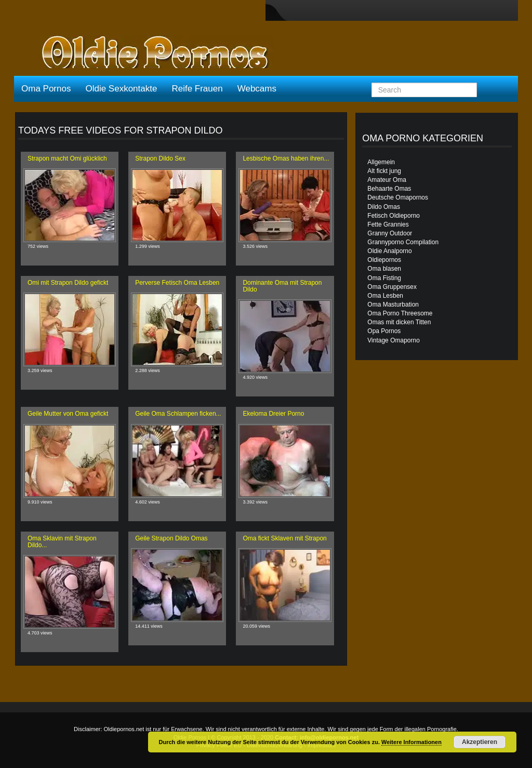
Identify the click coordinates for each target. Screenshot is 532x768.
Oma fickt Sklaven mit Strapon (284, 538)
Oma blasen (384, 269)
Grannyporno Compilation (403, 242)
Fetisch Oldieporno (394, 216)
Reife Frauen (197, 89)
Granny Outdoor (390, 233)
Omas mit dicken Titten (399, 322)
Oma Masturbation (393, 304)
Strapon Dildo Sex (160, 158)
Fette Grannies (388, 224)
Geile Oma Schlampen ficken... (178, 414)
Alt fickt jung (384, 171)
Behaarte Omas (389, 189)
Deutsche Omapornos (398, 197)
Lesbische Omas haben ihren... (286, 158)
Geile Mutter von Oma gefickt (68, 414)
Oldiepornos (384, 260)
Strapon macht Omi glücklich (67, 158)
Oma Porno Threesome (400, 313)
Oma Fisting (384, 278)
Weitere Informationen (411, 742)
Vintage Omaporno (394, 340)
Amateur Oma (387, 180)
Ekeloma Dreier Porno (273, 414)
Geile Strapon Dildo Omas (171, 538)
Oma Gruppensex (392, 287)
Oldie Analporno (389, 251)
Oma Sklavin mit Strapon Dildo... (62, 542)
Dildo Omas (384, 207)
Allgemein (381, 162)
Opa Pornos (384, 331)
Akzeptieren (480, 742)
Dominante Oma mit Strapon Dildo (282, 286)
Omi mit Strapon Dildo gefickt (68, 283)
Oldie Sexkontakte (121, 89)
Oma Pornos (46, 89)
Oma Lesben (385, 296)
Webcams (257, 89)
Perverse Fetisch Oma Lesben (177, 283)
